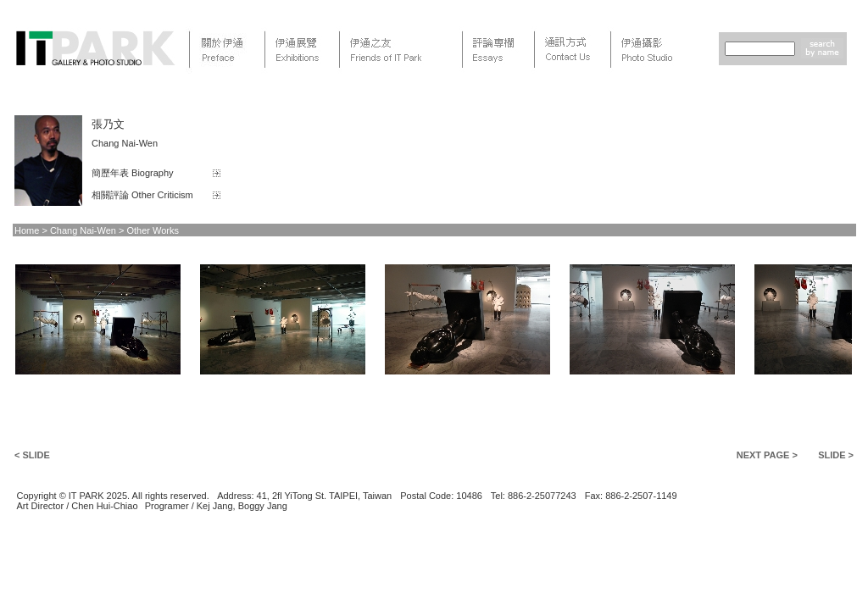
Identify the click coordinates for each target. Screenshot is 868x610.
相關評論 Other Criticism (142, 195)
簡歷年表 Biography (133, 173)
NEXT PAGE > (767, 455)
